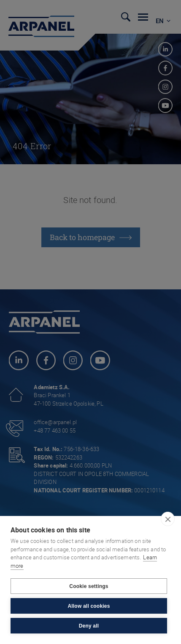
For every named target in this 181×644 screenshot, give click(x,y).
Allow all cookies (89, 606)
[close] (168, 519)
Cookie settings (89, 586)
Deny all (89, 626)
